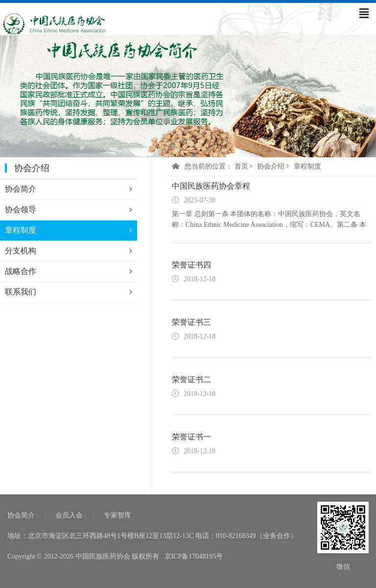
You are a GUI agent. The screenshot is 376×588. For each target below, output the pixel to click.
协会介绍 (271, 166)
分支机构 (69, 251)
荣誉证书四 (191, 265)
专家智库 (117, 515)
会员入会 (69, 515)
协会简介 (69, 189)
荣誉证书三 (191, 322)
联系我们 (69, 292)
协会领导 (69, 210)
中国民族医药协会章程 (211, 186)
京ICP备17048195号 (194, 556)
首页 (241, 166)
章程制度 (69, 230)
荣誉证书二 (191, 380)
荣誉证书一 (191, 437)
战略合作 (69, 271)
